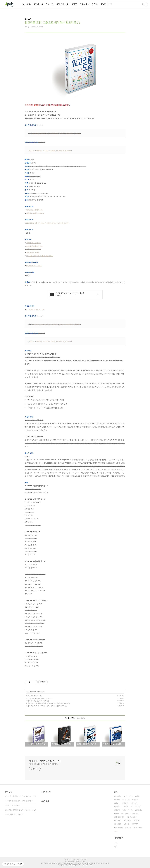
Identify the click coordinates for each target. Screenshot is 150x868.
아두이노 (139, 810)
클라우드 (118, 807)
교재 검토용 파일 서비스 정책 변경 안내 (19, 801)
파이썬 (117, 800)
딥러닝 (117, 810)
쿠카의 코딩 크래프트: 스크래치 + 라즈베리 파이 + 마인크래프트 (45, 706)
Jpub (117, 814)
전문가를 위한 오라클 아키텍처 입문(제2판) (39, 698)
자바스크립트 (128, 810)
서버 (126, 807)
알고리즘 (118, 821)
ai (132, 807)
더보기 (116, 831)
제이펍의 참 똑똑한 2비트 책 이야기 (45, 761)
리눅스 (117, 803)
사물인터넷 (119, 828)
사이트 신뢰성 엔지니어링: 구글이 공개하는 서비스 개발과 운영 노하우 (47, 703)
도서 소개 (50, 4)
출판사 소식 (38, 4)
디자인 (139, 807)
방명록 (103, 4)
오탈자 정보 (85, 4)
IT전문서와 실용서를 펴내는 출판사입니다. (43, 764)
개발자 (135, 800)
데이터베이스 (120, 817)
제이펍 (129, 828)
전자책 (95, 4)
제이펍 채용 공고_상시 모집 (15, 814)
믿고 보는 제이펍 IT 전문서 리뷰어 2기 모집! (20, 810)
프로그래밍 (138, 828)
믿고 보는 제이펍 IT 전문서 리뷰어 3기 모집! (20, 796)
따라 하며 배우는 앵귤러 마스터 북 (36, 701)
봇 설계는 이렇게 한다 (33, 696)
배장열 (137, 821)
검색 (143, 4)
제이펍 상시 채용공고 (12, 805)
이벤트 (74, 4)
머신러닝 (128, 821)
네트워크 (135, 803)
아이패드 (118, 824)
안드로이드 (129, 796)
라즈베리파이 (133, 817)
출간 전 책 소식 (63, 4)
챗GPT (135, 824)
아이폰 (126, 803)
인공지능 (118, 796)
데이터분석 (126, 814)
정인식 (127, 824)
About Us (27, 4)
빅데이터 (126, 800)
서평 (138, 796)
